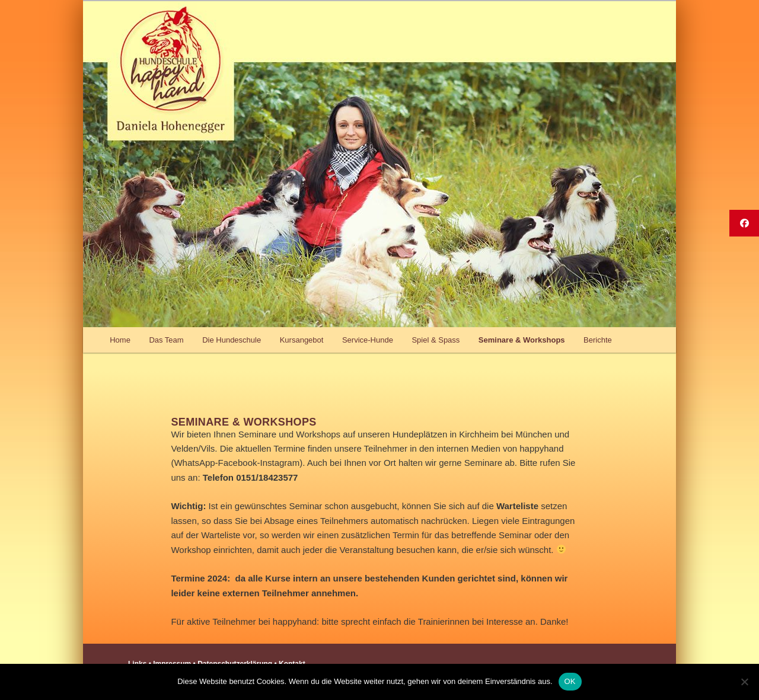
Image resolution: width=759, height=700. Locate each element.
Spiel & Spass (436, 340)
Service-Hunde (368, 340)
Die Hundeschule (232, 340)
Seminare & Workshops (522, 340)
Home (120, 340)
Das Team (166, 340)
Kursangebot (302, 340)
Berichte (598, 340)
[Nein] (744, 682)
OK (570, 681)
